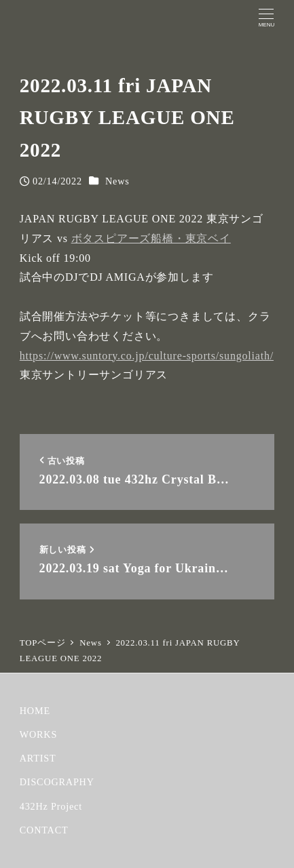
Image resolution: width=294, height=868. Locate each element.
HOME (35, 711)
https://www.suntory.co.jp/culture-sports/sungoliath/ (147, 356)
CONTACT (44, 830)
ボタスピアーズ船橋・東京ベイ (151, 238)
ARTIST (38, 758)
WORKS (38, 734)
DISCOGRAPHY (57, 782)
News (117, 181)
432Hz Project (51, 806)
